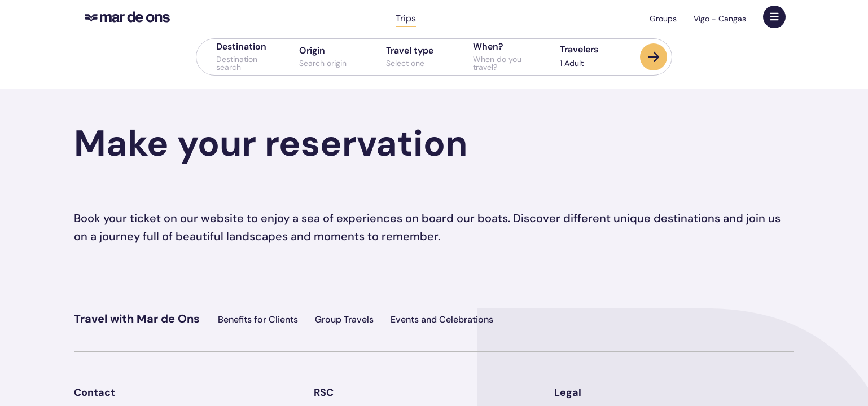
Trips (406, 18)
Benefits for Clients (258, 319)
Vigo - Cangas (720, 19)
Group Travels (344, 319)
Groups (663, 19)
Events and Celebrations (442, 319)
